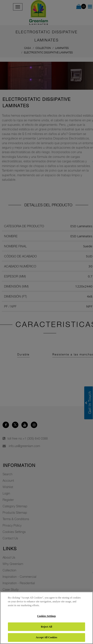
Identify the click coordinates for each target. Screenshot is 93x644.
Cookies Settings (47, 616)
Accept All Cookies (46, 637)
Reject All (46, 627)
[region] (46, 618)
